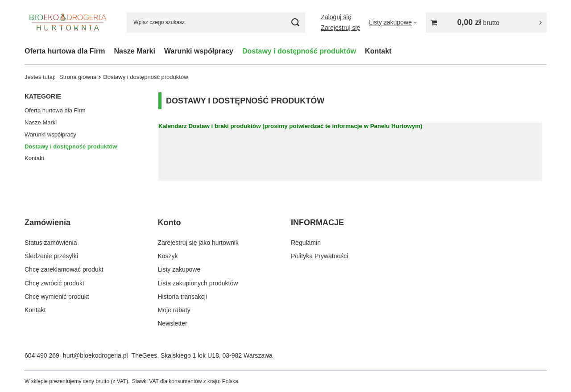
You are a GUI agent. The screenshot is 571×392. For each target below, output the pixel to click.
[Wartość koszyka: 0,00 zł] (486, 23)
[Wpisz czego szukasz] (216, 23)
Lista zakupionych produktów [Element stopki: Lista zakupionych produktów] (198, 283)
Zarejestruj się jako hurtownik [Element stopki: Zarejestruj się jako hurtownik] (198, 243)
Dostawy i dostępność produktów (299, 51)
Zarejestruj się (340, 28)
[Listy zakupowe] (393, 22)
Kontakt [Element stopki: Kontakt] (35, 310)
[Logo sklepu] (68, 22)
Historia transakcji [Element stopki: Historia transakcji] (182, 297)
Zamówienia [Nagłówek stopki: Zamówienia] (48, 223)
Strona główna (78, 77)
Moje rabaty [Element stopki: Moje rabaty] (174, 310)
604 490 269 (42, 355)
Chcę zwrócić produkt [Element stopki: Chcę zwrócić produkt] (54, 283)
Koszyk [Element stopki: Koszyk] (168, 256)
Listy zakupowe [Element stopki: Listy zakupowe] (179, 269)
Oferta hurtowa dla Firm (65, 51)
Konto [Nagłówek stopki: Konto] (170, 223)
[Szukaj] (295, 23)
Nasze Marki (134, 51)
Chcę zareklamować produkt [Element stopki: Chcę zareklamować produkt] (64, 269)
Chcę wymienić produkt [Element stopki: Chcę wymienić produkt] (57, 297)
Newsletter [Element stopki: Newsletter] (173, 323)
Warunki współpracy (199, 51)
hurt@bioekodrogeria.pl (95, 355)
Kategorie (43, 96)
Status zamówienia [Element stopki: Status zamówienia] (51, 243)
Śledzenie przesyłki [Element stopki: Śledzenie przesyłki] (51, 256)
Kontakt (378, 51)
